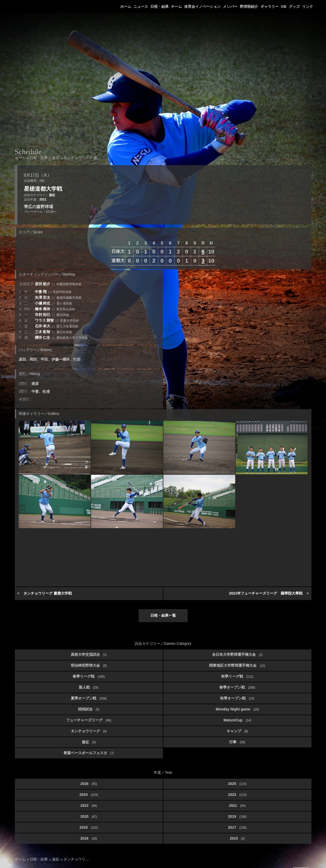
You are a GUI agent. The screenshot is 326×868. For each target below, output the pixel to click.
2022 (89, 805)
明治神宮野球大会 (89, 665)
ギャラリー (270, 7)
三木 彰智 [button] (54, 332)
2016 (89, 838)
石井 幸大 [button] (57, 326)
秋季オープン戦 (237, 698)
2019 (237, 816)
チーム (176, 7)
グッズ (294, 7)
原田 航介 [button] (58, 284)
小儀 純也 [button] (54, 303)
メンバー (230, 7)
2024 (89, 795)
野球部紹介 (249, 7)
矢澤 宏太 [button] (58, 297)
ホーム (126, 7)
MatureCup (237, 720)
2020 (89, 816)
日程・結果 (159, 7)
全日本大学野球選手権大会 (237, 654)
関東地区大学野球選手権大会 (237, 665)
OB (284, 7)
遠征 (52, 195)
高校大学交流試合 (89, 654)
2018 (89, 827)
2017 (237, 827)
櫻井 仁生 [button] (61, 338)
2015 (237, 838)
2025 (237, 784)
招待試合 (89, 709)
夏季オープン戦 (89, 698)
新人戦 (89, 687)
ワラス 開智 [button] (57, 320)
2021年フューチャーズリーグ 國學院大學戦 (266, 593)
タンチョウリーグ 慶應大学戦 (48, 593)
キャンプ (237, 731)
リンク (308, 7)
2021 (43, 199)
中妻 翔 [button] (53, 292)
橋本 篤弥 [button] (55, 309)
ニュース (141, 7)
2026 (89, 784)
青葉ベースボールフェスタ (89, 753)
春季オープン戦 (237, 687)
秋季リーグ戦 (237, 676)
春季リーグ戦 (89, 676)
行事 (237, 742)
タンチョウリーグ (89, 731)
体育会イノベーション (202, 7)
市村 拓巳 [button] (52, 315)
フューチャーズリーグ (89, 720)
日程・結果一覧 (163, 615)
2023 (237, 795)
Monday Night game (237, 709)
